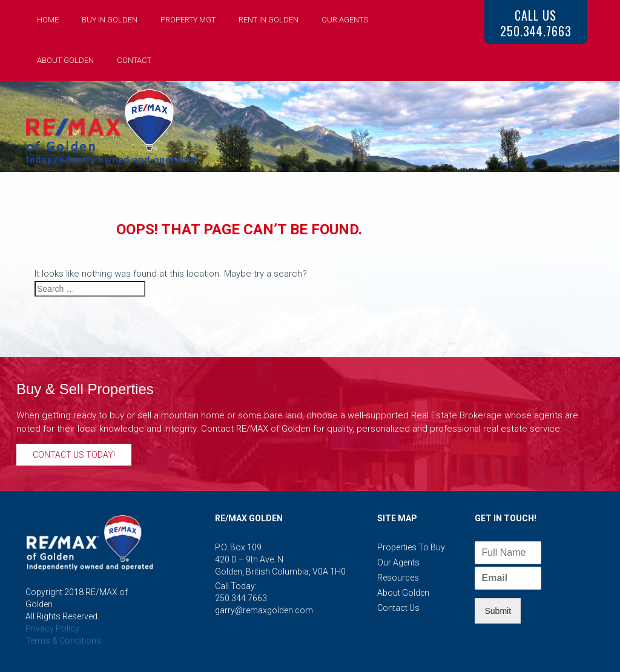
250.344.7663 (241, 598)
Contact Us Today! (74, 455)
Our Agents (345, 20)
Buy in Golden (110, 20)
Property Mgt (188, 20)
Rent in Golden (269, 20)
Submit (498, 611)
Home (48, 20)
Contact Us (398, 608)
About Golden (65, 60)
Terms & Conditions (63, 641)
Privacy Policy (52, 628)
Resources (398, 578)
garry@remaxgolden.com (264, 610)
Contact (134, 60)
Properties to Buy (411, 547)
